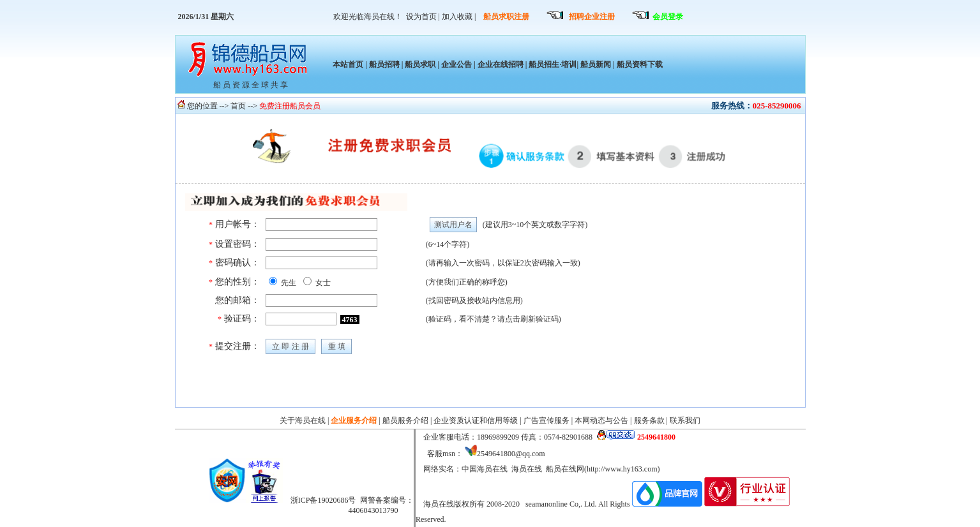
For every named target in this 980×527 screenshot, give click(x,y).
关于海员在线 (303, 420)
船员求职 (420, 64)
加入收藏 (457, 17)
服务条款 (649, 420)
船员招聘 (384, 64)
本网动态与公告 (601, 420)
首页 (238, 106)
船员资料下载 (639, 64)
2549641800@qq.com (511, 454)
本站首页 (348, 64)
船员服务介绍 (405, 420)
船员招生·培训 (553, 64)
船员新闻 (596, 64)
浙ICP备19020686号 (323, 500)
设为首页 (421, 17)
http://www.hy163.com (622, 469)
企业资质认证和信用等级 (476, 420)
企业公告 (456, 64)
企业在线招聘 (501, 64)
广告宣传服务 (547, 420)
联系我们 (685, 420)
